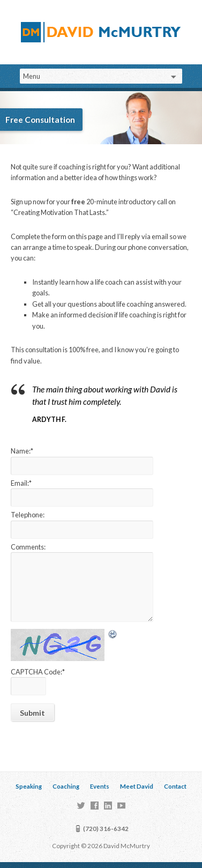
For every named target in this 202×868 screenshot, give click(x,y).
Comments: (28, 547)
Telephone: (28, 515)
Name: (22, 451)
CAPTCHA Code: (38, 672)
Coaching (66, 786)
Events (100, 786)
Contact (175, 786)
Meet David (137, 786)
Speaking (29, 786)
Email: (21, 483)
